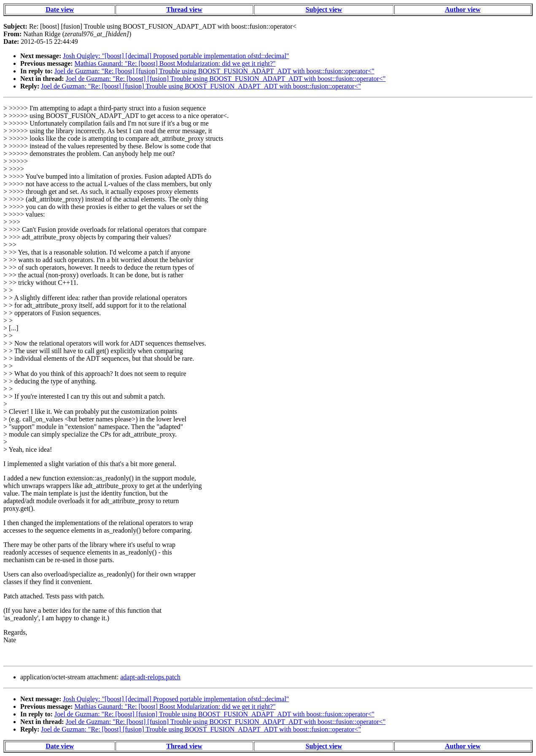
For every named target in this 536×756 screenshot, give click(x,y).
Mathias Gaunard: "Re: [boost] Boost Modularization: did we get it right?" (175, 63)
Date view (60, 9)
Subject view (324, 9)
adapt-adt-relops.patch (150, 677)
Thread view (184, 9)
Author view (463, 9)
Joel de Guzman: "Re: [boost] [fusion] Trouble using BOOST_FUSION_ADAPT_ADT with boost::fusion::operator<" (214, 71)
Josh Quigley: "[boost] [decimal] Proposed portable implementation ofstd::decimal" (176, 56)
